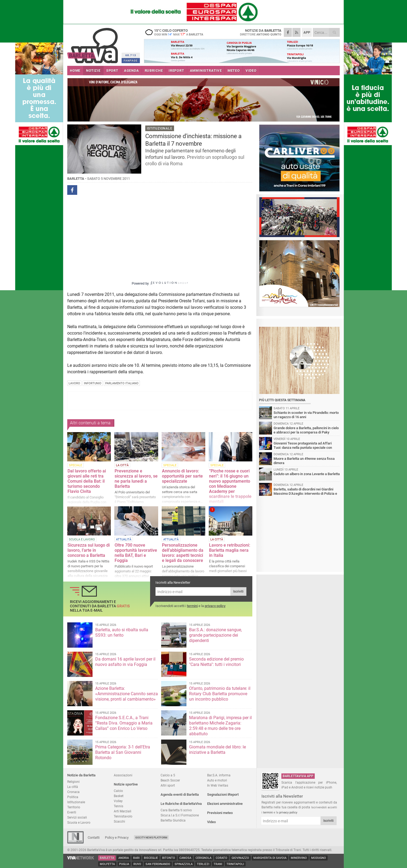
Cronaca (73, 792)
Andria (124, 858)
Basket (119, 796)
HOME (75, 71)
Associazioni (123, 775)
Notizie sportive (126, 784)
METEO (234, 71)
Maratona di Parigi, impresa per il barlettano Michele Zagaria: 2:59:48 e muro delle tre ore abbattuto (220, 726)
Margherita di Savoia (270, 858)
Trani (218, 864)
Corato (222, 858)
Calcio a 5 (168, 775)
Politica (73, 797)
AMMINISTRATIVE (206, 71)
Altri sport (168, 785)
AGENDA (132, 71)
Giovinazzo (240, 858)
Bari (136, 858)
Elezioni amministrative (225, 804)
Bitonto (169, 858)
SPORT (112, 71)
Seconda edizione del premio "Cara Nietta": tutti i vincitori (216, 662)
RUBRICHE (154, 71)
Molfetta (107, 864)
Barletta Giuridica (173, 820)
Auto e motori (217, 780)
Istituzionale (76, 802)
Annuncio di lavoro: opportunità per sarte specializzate (182, 476)
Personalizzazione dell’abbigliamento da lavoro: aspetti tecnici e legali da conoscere (183, 553)
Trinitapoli (235, 864)
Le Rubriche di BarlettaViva (181, 804)
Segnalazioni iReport (223, 795)
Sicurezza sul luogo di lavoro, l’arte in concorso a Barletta (89, 550)
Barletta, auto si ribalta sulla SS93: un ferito (122, 632)
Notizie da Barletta (81, 775)
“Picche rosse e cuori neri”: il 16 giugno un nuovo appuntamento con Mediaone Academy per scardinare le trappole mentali (230, 486)
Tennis (118, 806)
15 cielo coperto (178, 32)
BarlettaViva (93, 44)
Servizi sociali (77, 817)
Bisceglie (151, 858)
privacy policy (215, 606)
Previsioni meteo (220, 813)
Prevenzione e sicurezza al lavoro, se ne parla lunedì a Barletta (136, 479)
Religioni (73, 782)
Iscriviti (238, 591)
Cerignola (204, 858)
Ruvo (137, 864)
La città (73, 787)
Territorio (74, 807)
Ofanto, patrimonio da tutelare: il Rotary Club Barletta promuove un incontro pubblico (220, 694)
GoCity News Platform (151, 837)
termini (192, 606)
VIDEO (251, 71)
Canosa (185, 858)
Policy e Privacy (117, 837)
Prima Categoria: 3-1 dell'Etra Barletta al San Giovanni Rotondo (123, 752)
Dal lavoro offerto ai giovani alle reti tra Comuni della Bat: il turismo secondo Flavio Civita (87, 481)
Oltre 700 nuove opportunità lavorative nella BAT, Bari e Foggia (136, 553)
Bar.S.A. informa (219, 775)
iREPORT (176, 71)
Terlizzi (203, 864)
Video (211, 822)
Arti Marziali (123, 811)
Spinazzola (184, 864)
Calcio (118, 791)
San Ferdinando (158, 864)
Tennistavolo (123, 816)
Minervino (299, 858)
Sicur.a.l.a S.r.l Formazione (180, 815)
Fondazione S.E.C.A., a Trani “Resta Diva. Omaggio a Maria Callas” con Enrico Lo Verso (124, 723)
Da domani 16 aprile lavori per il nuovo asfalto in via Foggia (125, 662)
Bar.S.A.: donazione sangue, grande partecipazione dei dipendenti (215, 635)
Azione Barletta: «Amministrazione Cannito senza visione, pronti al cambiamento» (127, 694)
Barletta (107, 858)
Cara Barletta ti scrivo (176, 810)
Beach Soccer (170, 780)
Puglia (124, 864)
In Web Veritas (218, 785)
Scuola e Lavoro (79, 822)
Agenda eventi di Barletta (180, 795)
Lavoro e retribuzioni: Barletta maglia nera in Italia (230, 550)
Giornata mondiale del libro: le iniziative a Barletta (217, 750)
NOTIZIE (93, 71)
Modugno (319, 858)
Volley (118, 801)
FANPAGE (131, 61)
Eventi (72, 812)
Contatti (94, 837)
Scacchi (119, 821)
